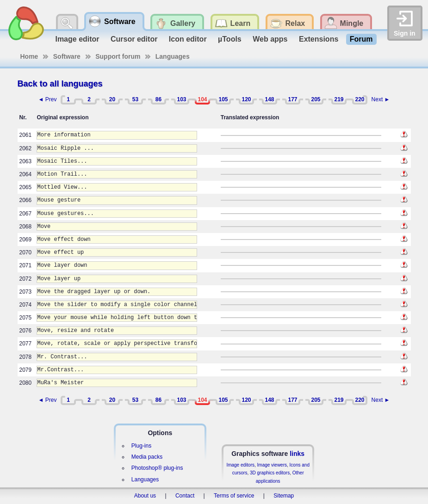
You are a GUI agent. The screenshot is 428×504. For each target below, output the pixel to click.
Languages (173, 56)
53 (135, 99)
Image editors (240, 465)
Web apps (270, 39)
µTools (230, 39)
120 (246, 99)
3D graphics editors (270, 473)
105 (223, 99)
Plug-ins (141, 446)
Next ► (381, 99)
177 (292, 99)
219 (339, 99)
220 (360, 99)
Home (29, 56)
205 (316, 99)
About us (145, 496)
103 (181, 99)
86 (158, 99)
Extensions (319, 39)
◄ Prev (48, 99)
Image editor (77, 39)
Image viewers (272, 465)
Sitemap (284, 496)
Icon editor (188, 39)
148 (269, 99)
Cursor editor (134, 39)
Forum (361, 39)
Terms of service (234, 496)
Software (67, 56)
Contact (185, 496)
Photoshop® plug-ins (157, 468)
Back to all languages (60, 84)
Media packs (147, 457)
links (297, 454)
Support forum (118, 56)
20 (112, 99)
